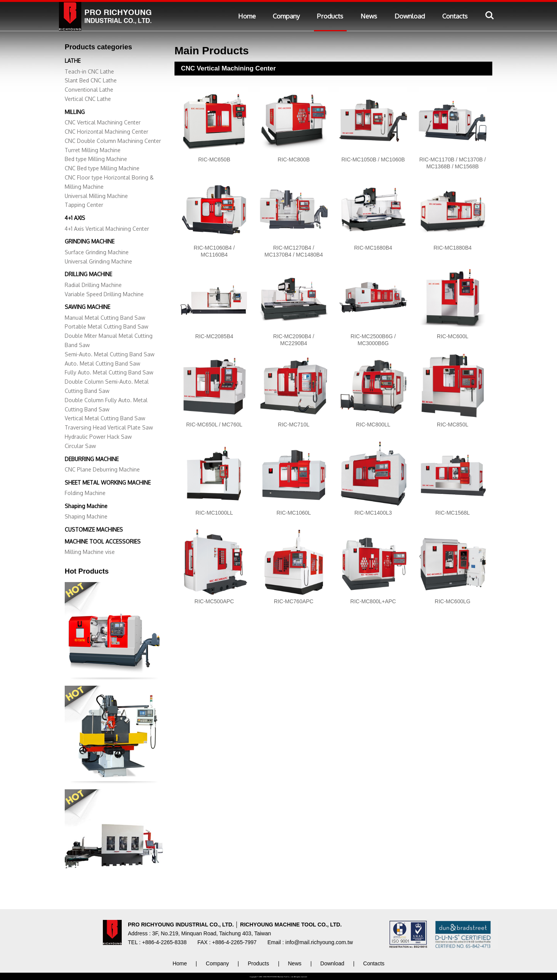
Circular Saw (80, 446)
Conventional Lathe (89, 90)
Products (330, 16)
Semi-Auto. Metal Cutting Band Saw (110, 354)
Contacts (455, 16)
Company (286, 16)
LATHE (73, 61)
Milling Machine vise (90, 552)
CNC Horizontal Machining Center (107, 132)
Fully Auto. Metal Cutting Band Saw (109, 372)
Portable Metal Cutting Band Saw (107, 326)
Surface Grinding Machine (97, 252)
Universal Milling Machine (96, 196)
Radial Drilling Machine (93, 285)
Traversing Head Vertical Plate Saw (109, 427)
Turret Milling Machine (93, 150)
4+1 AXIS (75, 218)
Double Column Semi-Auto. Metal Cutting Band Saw (107, 386)
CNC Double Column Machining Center (113, 141)
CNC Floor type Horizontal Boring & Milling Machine (109, 182)
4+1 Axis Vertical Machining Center (107, 229)
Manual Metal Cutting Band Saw (105, 318)
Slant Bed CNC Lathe (91, 80)
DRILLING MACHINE (88, 274)
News (369, 16)
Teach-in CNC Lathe (89, 71)
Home (247, 16)
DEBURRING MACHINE (92, 459)
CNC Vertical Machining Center (103, 122)
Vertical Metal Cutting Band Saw (105, 418)
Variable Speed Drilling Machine (104, 294)
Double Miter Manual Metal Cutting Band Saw (109, 340)
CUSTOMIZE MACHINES (94, 529)
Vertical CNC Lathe (88, 99)
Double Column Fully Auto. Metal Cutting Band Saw (106, 405)
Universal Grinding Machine (98, 261)
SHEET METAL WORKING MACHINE (108, 482)
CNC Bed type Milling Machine (102, 168)
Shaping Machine (86, 506)
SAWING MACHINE (87, 307)
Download (410, 16)
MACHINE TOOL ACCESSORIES (103, 541)
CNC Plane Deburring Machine (102, 469)
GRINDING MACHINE (90, 241)
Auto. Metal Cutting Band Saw (102, 363)
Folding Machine (85, 493)
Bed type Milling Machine (96, 159)
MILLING (75, 112)
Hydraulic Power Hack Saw (98, 437)
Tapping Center (84, 205)
